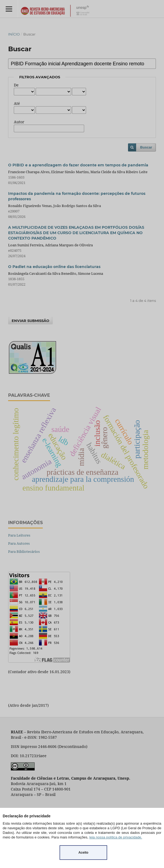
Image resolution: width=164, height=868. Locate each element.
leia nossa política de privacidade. (116, 837)
